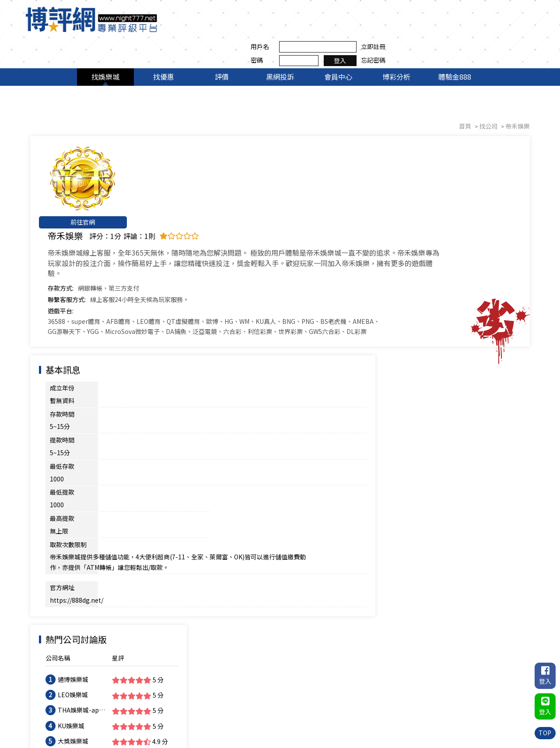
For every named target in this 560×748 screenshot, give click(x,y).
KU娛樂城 (421, 354)
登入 (486, 26)
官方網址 (63, 383)
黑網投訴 (280, 47)
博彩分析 (396, 47)
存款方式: (140, 175)
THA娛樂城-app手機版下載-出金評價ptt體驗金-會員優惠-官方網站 (430, 339)
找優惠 (164, 47)
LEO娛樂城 (423, 323)
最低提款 (63, 339)
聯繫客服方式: (146, 186)
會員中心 (338, 47)
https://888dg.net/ (129, 383)
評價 (222, 47)
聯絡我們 (518, 710)
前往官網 (79, 193)
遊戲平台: (140, 198)
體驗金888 (455, 47)
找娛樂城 (105, 47)
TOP (545, 733)
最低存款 (63, 326)
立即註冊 (518, 12)
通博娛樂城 (423, 308)
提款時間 (63, 313)
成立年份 (63, 285)
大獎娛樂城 (423, 369)
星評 (464, 286)
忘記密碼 (518, 26)
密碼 (402, 26)
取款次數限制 (69, 353)
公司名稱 (408, 286)
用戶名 (405, 12)
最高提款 (221, 339)
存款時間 (63, 299)
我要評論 (504, 527)
